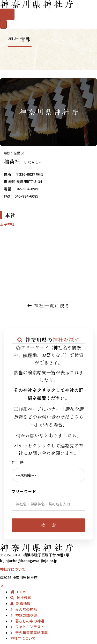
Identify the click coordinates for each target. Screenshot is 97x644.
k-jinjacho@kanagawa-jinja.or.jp (29, 561)
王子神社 (7, 224)
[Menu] (7, 14)
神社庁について (13, 569)
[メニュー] (3, 24)
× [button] (2, 586)
